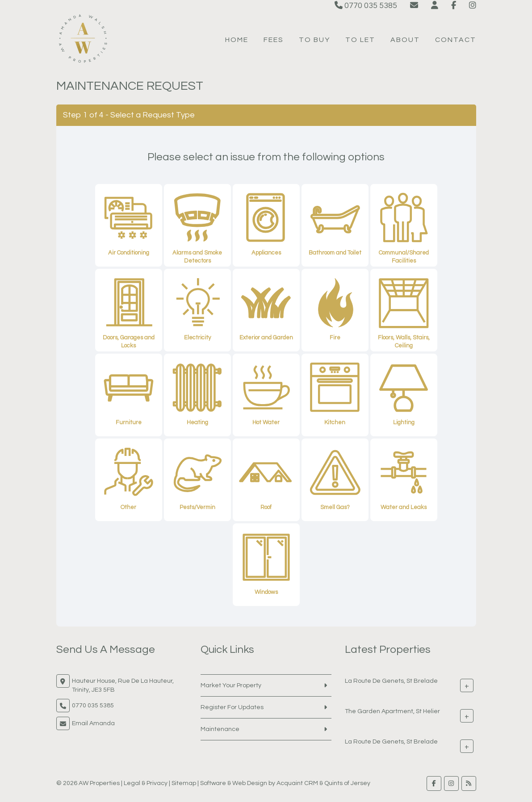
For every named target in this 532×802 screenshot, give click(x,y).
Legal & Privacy (146, 783)
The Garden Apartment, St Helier (392, 711)
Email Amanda (93, 723)
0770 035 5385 (366, 6)
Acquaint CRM (297, 783)
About (405, 40)
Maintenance (220, 729)
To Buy (314, 40)
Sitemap (184, 783)
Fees (274, 40)
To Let (360, 40)
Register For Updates (232, 707)
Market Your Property (231, 685)
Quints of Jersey (347, 783)
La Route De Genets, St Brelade (391, 681)
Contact (456, 40)
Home (237, 40)
